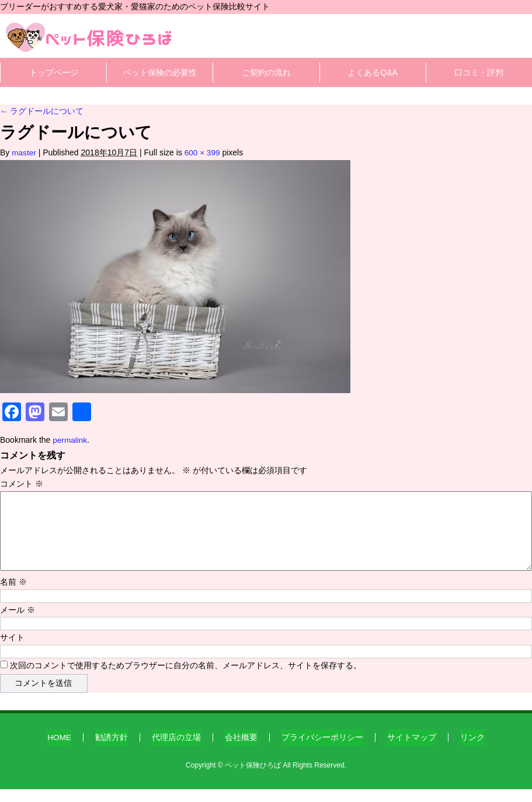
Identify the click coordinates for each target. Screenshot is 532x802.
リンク (473, 751)
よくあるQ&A (373, 72)
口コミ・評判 (479, 72)
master (24, 152)
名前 (13, 596)
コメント (22, 484)
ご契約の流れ (266, 72)
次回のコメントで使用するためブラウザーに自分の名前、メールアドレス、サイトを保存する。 (186, 681)
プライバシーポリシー (323, 751)
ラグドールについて (42, 111)
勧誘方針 (112, 751)
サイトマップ (412, 751)
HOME (60, 751)
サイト (12, 652)
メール (18, 624)
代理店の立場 (177, 751)
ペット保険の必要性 (160, 72)
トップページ (54, 72)
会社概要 (242, 751)
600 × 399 (204, 152)
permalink (70, 440)
